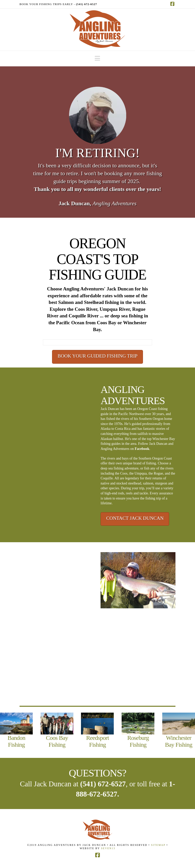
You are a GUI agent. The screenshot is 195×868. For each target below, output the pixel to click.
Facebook (142, 449)
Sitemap (159, 845)
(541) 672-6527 (103, 784)
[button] (97, 58)
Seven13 (108, 848)
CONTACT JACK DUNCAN (135, 518)
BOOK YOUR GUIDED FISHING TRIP (98, 356)
